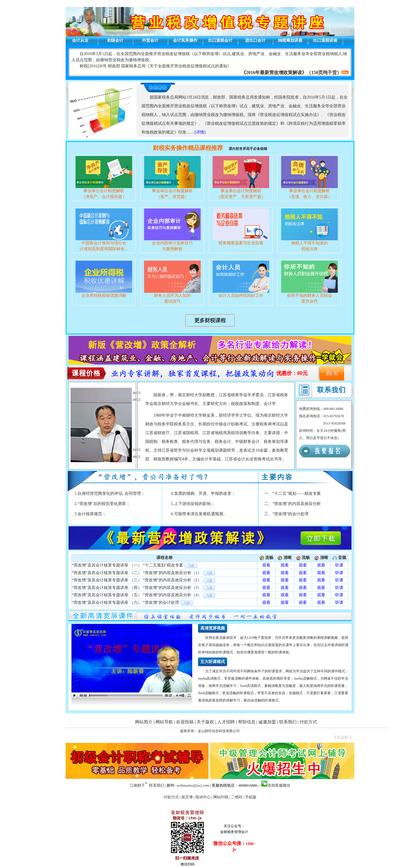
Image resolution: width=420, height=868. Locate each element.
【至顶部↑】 (343, 738)
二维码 (237, 797)
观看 (266, 565)
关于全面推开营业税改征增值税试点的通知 (188, 66)
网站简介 (144, 722)
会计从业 (80, 40)
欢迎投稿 (185, 722)
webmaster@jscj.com (193, 785)
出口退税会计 (220, 40)
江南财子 (137, 785)
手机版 (251, 797)
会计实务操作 (185, 40)
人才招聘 (226, 722)
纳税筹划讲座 (290, 40)
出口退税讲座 (325, 40)
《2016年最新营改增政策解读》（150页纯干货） (291, 72)
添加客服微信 (279, 785)
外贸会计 (150, 40)
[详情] (200, 132)
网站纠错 (221, 797)
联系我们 (288, 722)
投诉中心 (203, 797)
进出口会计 (255, 40)
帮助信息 (247, 722)
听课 (339, 565)
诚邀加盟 (267, 722)
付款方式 (308, 722)
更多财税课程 (210, 320)
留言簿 (187, 797)
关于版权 (205, 722)
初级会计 (115, 40)
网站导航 (164, 722)
